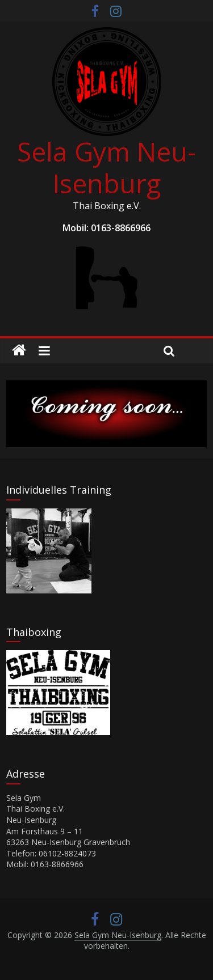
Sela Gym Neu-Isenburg (106, 167)
